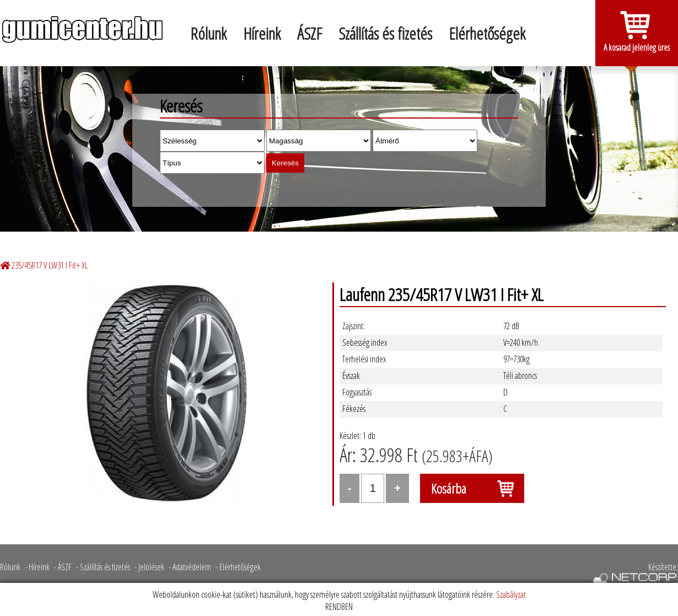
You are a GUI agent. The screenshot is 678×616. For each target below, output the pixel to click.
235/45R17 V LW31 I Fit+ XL (50, 265)
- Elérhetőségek (238, 567)
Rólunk (208, 33)
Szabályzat (511, 594)
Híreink (262, 33)
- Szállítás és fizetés (103, 567)
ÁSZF (310, 33)
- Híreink (37, 567)
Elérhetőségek (487, 33)
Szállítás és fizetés (385, 33)
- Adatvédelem (190, 567)
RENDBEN (339, 607)
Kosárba (449, 488)
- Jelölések (149, 567)
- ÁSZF (63, 567)
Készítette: (635, 575)
